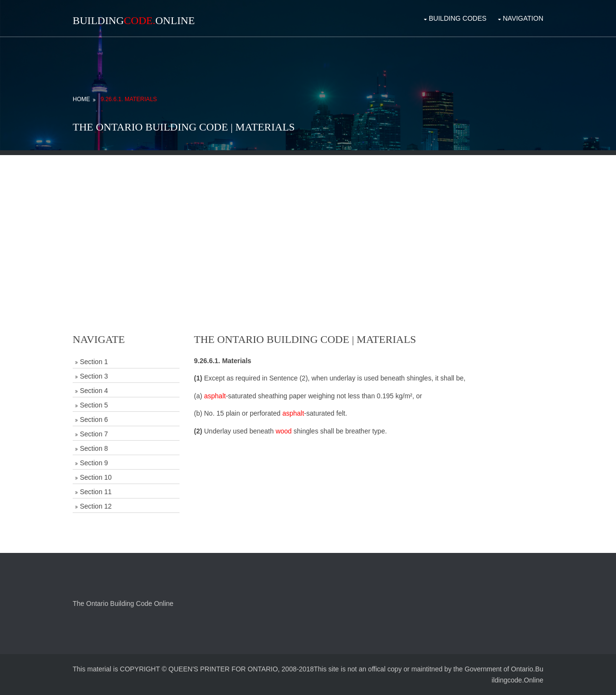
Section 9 (94, 463)
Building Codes (458, 18)
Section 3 (94, 376)
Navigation (523, 18)
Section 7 (94, 434)
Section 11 (96, 492)
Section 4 (94, 391)
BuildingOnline (134, 20)
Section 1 (94, 362)
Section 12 (96, 506)
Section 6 (94, 420)
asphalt (215, 396)
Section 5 (94, 405)
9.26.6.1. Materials (129, 99)
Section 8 (94, 448)
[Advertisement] (308, 223)
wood (284, 431)
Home (81, 99)
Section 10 (96, 477)
